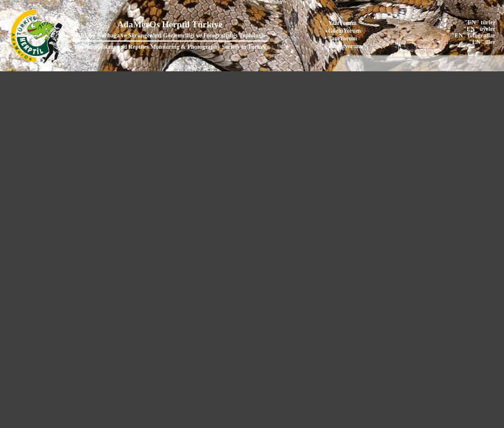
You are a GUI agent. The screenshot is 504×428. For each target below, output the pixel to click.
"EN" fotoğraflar (474, 35)
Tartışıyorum (345, 46)
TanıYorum (343, 38)
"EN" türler (480, 22)
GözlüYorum (344, 31)
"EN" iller (482, 42)
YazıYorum (342, 23)
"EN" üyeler (480, 29)
